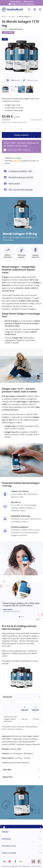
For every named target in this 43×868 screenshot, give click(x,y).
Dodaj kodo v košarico (23, 4)
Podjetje (5, 832)
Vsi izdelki (12, 17)
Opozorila (8, 777)
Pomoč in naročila (9, 853)
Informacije (6, 839)
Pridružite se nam (9, 846)
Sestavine (7, 697)
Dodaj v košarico (21, 135)
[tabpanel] (21, 730)
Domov (4, 17)
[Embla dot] (19, 617)
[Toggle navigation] (40, 9)
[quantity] (21, 129)
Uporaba (7, 769)
